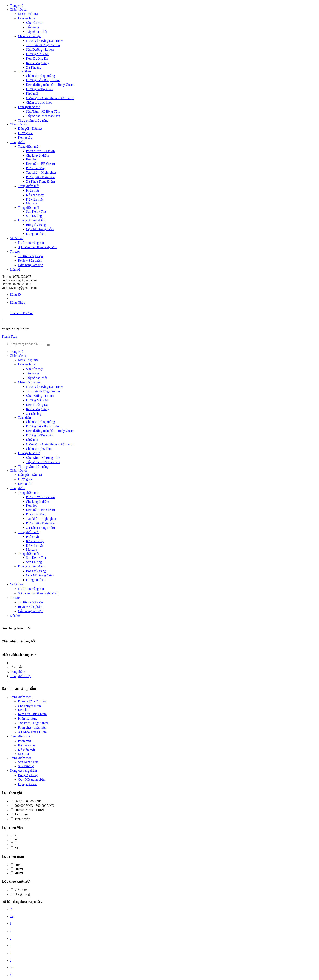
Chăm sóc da (18, 9)
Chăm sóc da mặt (29, 36)
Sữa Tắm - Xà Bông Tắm (43, 111)
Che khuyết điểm (38, 155)
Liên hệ (15, 269)
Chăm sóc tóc (19, 124)
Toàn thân (24, 71)
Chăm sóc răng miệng (40, 76)
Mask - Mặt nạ (28, 14)
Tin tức (15, 252)
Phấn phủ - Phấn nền (40, 177)
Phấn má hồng (36, 168)
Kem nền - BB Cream (40, 164)
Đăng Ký (16, 295)
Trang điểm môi (28, 208)
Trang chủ (17, 6)
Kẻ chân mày (35, 195)
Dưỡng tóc (25, 133)
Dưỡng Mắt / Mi (37, 54)
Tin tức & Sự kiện (30, 256)
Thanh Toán (9, 336)
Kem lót (31, 159)
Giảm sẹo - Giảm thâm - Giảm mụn (50, 98)
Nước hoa (17, 238)
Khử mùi (32, 94)
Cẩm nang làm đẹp (31, 265)
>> (12, 967)
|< (11, 909)
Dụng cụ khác (36, 234)
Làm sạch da (26, 18)
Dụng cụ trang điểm (31, 220)
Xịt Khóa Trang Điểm (40, 182)
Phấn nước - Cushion (40, 151)
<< (12, 916)
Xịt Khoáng (34, 67)
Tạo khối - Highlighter (41, 173)
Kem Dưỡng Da (37, 59)
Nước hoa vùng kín (31, 243)
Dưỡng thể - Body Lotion (43, 80)
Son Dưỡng (34, 216)
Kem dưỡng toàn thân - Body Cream (50, 85)
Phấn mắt (33, 190)
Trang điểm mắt (29, 186)
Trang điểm (17, 142)
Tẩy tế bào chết (37, 32)
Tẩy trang (33, 27)
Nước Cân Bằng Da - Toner (45, 41)
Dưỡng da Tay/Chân (40, 89)
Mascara (32, 203)
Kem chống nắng (38, 63)
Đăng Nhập (17, 302)
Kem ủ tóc (25, 138)
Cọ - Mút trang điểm (40, 229)
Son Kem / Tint (36, 211)
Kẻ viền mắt (35, 199)
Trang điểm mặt (29, 147)
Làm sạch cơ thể (29, 107)
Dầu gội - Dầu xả (30, 129)
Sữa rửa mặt (35, 23)
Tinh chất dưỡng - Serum (43, 45)
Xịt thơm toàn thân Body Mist (38, 247)
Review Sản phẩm (30, 261)
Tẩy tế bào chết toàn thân (43, 116)
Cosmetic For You (22, 313)
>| (11, 975)
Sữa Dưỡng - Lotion (40, 50)
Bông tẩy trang (36, 225)
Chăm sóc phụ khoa (39, 103)
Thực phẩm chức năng (33, 120)
